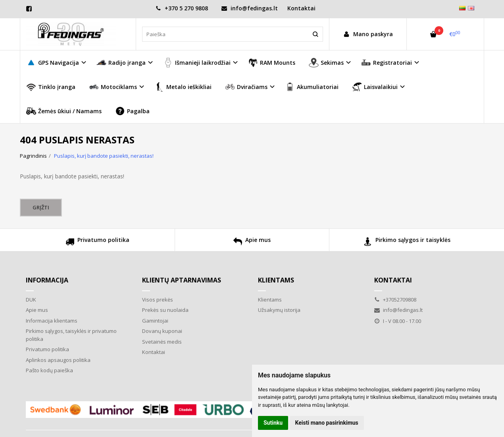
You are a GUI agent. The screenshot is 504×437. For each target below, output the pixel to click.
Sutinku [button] (273, 423)
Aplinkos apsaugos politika (58, 360)
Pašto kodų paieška (49, 370)
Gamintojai (155, 321)
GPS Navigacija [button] (53, 63)
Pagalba (132, 111)
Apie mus (252, 243)
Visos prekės (158, 300)
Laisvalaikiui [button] (375, 87)
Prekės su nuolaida (165, 310)
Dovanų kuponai (162, 331)
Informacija (47, 280)
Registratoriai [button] (387, 63)
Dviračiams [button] (246, 87)
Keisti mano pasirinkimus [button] (327, 423)
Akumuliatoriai (312, 87)
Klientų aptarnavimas (182, 280)
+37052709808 (395, 300)
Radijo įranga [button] (121, 63)
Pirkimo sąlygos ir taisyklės (407, 243)
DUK (31, 300)
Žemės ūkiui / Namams (64, 111)
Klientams (276, 280)
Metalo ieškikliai (183, 87)
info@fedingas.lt (250, 8)
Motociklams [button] (113, 87)
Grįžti (41, 207)
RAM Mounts (272, 63)
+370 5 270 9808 (182, 8)
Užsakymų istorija (279, 310)
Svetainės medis (162, 342)
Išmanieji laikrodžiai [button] (197, 63)
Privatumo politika (97, 243)
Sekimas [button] (326, 63)
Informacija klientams (52, 321)
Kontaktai (301, 8)
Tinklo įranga (51, 87)
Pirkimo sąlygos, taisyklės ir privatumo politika (71, 335)
